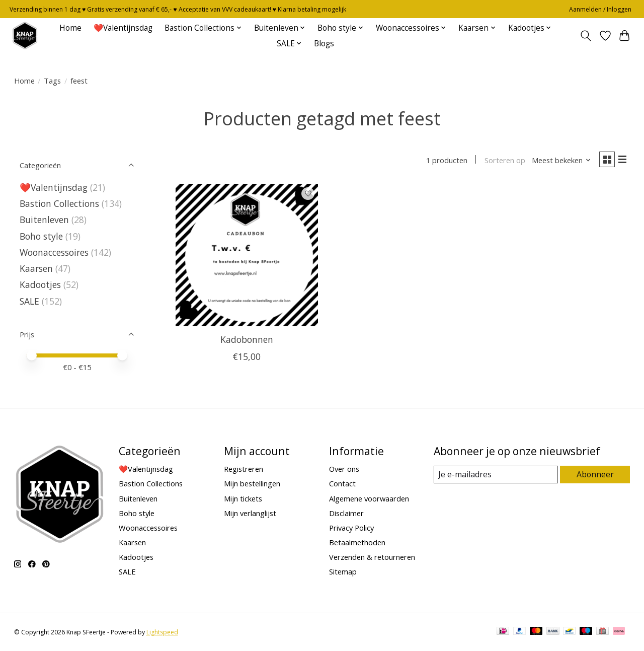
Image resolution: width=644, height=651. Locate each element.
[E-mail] (496, 475)
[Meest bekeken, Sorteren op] (557, 161)
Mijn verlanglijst (250, 513)
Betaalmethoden (357, 542)
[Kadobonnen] (247, 257)
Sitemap (343, 571)
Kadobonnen (247, 341)
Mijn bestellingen (252, 483)
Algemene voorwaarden (369, 498)
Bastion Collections (59, 203)
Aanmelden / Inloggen (600, 9)
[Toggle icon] (585, 36)
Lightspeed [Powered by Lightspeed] (162, 632)
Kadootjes (40, 284)
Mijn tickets (243, 498)
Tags (52, 81)
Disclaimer (346, 513)
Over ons (344, 469)
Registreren (244, 469)
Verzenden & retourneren (372, 557)
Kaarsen (36, 268)
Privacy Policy (351, 528)
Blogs (324, 44)
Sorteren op (501, 161)
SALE (29, 301)
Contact (342, 483)
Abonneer (595, 474)
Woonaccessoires (54, 252)
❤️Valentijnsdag (123, 28)
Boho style (41, 236)
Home (70, 28)
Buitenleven (44, 220)
